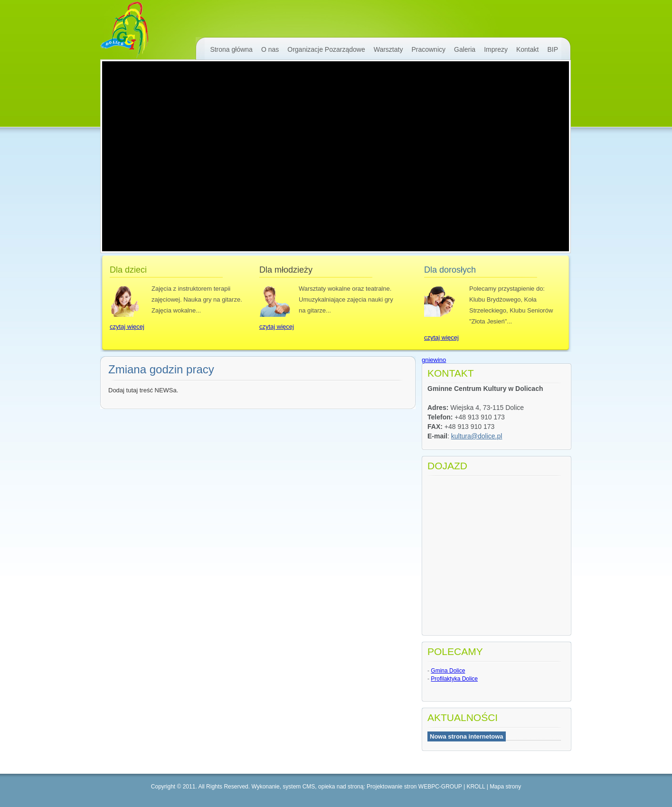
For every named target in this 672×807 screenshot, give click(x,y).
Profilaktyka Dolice (454, 679)
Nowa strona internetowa (467, 736)
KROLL (476, 787)
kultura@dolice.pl (477, 436)
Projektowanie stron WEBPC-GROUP (414, 787)
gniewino (434, 360)
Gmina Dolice (448, 671)
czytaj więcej (127, 327)
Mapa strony (505, 787)
